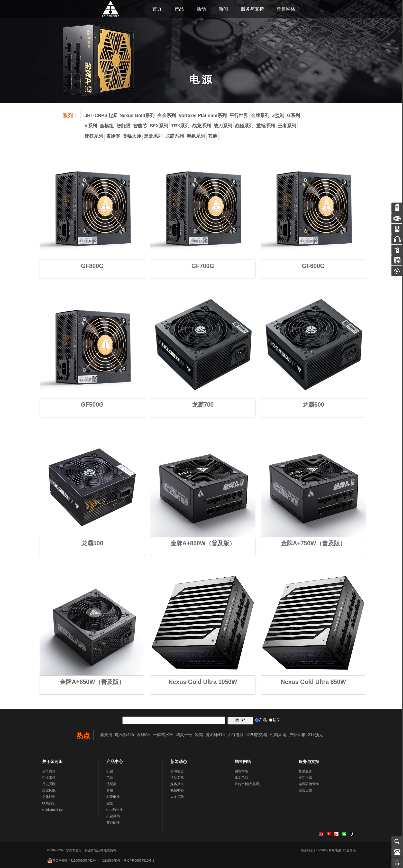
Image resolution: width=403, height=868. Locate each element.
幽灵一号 (184, 735)
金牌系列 (260, 116)
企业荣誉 (49, 778)
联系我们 (49, 803)
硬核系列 (94, 136)
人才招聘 (177, 797)
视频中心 (177, 790)
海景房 (106, 735)
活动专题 (177, 778)
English (321, 850)
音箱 (110, 790)
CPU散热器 (257, 735)
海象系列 (196, 136)
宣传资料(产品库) (248, 784)
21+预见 (315, 735)
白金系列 (167, 116)
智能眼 (123, 126)
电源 (110, 778)
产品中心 (115, 762)
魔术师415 (125, 735)
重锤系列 (265, 126)
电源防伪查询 (309, 784)
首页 (157, 9)
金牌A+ (143, 735)
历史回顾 (49, 784)
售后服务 (305, 771)
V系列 (91, 126)
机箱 (110, 771)
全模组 (107, 126)
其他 (213, 136)
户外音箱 (297, 735)
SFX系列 (159, 126)
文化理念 (49, 797)
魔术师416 (215, 735)
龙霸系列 (175, 136)
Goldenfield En (52, 810)
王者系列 (287, 126)
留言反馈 (305, 790)
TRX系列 (180, 126)
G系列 (294, 116)
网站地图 (335, 850)
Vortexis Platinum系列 (203, 116)
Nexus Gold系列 (137, 116)
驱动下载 (305, 778)
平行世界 (239, 116)
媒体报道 (177, 784)
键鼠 (110, 803)
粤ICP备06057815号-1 (139, 861)
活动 (201, 9)
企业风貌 (49, 790)
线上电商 (241, 778)
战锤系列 (244, 126)
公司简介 (49, 771)
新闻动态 (179, 762)
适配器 (111, 784)
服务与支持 (252, 9)
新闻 (223, 9)
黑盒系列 (153, 136)
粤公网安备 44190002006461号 (72, 861)
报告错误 (350, 850)
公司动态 (177, 771)
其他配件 (113, 822)
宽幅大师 (132, 136)
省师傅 (113, 136)
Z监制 (278, 116)
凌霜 (199, 735)
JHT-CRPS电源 (101, 116)
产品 (179, 9)
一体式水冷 (163, 735)
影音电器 (113, 797)
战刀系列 (223, 126)
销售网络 (286, 9)
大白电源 (235, 735)
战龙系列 (201, 126)
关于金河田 (52, 762)
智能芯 (140, 126)
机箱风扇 (278, 735)
